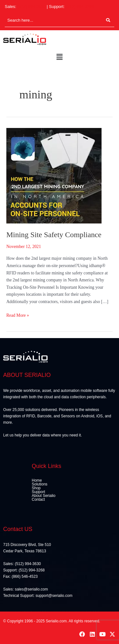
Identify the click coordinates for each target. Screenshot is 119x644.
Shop (36, 488)
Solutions (40, 484)
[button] (59, 57)
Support (38, 492)
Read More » (18, 315)
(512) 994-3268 (80, 7)
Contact (38, 499)
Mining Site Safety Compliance (54, 235)
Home (37, 480)
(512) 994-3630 (32, 7)
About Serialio (44, 496)
